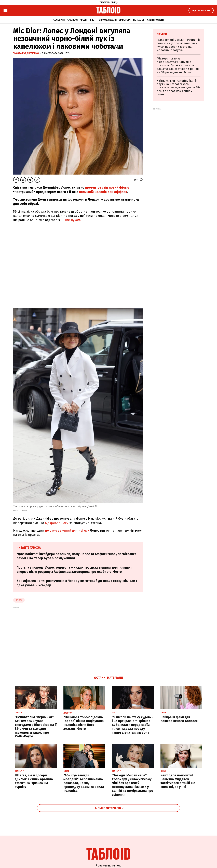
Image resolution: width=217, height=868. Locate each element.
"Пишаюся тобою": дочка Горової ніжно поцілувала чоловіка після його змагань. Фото (84, 723)
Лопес (19, 600)
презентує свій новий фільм (107, 187)
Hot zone (139, 20)
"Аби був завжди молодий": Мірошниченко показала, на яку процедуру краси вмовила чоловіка (84, 783)
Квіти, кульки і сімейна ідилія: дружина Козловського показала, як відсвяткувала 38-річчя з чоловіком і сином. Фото (178, 88)
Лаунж (162, 34)
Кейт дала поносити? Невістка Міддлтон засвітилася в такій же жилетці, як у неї (178, 781)
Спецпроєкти (155, 20)
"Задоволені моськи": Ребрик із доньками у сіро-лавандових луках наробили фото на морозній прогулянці (178, 45)
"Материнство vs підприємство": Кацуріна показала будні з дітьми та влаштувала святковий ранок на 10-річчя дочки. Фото (178, 65)
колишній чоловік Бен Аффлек (103, 192)
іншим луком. (71, 220)
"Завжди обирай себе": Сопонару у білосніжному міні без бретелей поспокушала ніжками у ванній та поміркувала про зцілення (133, 785)
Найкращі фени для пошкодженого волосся (179, 719)
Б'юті (93, 20)
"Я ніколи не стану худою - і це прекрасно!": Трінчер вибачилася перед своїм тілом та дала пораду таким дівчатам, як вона (132, 725)
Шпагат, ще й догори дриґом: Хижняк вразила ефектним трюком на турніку (34, 781)
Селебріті (59, 20)
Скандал (72, 20)
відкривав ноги (57, 523)
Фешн (84, 20)
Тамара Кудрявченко (26, 53)
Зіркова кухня (108, 20)
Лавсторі (125, 20)
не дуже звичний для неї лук (67, 530)
